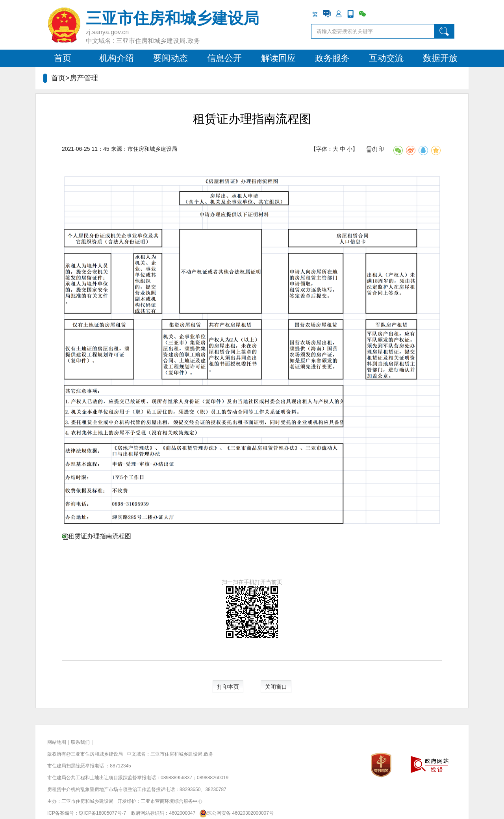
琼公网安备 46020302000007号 (235, 813)
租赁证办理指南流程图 (100, 536)
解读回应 (278, 58)
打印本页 (228, 687)
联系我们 (80, 742)
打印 (375, 149)
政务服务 (332, 58)
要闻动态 (170, 58)
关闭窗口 (276, 687)
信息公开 (224, 58)
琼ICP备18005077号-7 (102, 813)
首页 (63, 58)
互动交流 (386, 58)
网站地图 (57, 742)
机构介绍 (117, 58)
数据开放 (440, 58)
